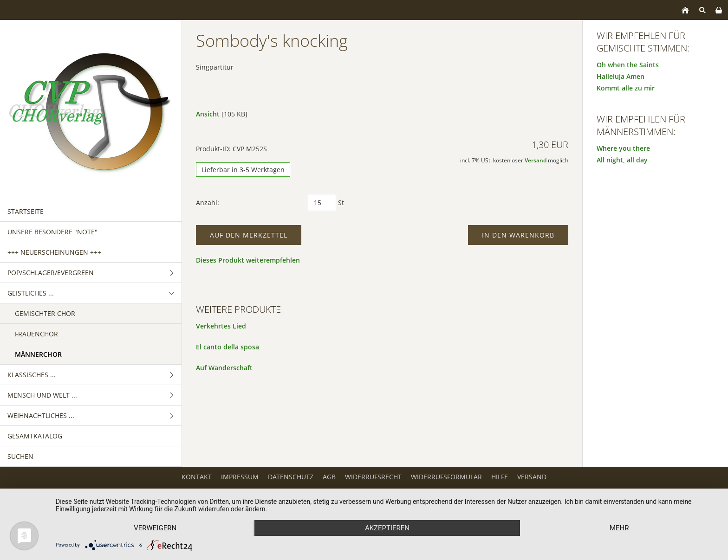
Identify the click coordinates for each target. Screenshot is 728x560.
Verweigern (155, 528)
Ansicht (208, 114)
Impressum (240, 477)
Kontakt (197, 477)
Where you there (623, 148)
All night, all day (622, 160)
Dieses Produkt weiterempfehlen (248, 260)
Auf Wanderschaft (224, 368)
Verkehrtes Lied (221, 326)
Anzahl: (208, 203)
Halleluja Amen (621, 76)
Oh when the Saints (628, 65)
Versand (536, 160)
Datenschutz (291, 477)
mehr (619, 528)
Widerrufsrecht (373, 477)
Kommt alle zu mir (626, 88)
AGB (329, 477)
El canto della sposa (227, 347)
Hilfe (500, 477)
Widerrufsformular (446, 477)
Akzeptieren (387, 528)
